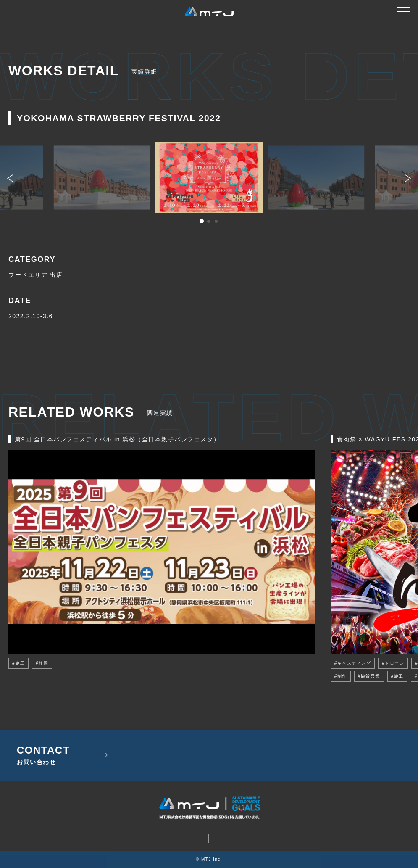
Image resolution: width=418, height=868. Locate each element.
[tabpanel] (209, 178)
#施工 (18, 663)
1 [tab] (202, 222)
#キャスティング (353, 663)
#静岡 (42, 663)
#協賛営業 (369, 676)
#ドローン (393, 663)
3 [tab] (217, 222)
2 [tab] (209, 222)
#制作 (341, 676)
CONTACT (43, 756)
